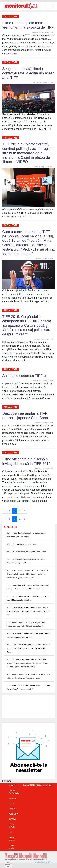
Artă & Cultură (12, 826)
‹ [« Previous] (5, 511)
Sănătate (12, 785)
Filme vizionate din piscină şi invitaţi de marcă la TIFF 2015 (26, 461)
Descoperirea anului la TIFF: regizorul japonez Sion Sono (25, 416)
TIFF (10, 832)
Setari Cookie (11, 847)
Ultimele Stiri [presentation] (10, 527)
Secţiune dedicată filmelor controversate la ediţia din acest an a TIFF (28, 73)
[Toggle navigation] (48, 6)
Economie (13, 798)
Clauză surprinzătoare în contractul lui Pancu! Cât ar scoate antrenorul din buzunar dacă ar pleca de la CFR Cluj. (28, 611)
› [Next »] (25, 511)
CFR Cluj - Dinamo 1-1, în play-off (24, 544)
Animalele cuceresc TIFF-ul (24, 376)
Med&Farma (13, 814)
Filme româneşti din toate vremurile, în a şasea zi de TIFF (28, 25)
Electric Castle (12, 839)
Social (11, 804)
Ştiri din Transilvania (14, 792)
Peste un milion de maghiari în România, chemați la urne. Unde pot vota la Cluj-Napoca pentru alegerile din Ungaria (28, 648)
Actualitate (11, 17)
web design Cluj (44, 862)
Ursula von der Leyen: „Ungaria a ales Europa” (29, 552)
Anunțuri (12, 809)
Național (12, 819)
